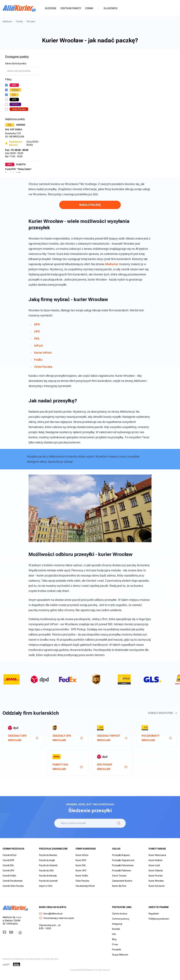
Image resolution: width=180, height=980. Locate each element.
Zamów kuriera (120, 914)
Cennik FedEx (9, 876)
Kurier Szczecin (157, 886)
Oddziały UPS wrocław (68, 738)
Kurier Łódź (154, 865)
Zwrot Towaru (119, 876)
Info (114, 934)
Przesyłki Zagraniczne (123, 860)
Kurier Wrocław (156, 881)
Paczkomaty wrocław (157, 738)
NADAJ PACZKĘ (90, 205)
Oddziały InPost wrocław (112, 738)
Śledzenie (51, 8)
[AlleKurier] (19, 8)
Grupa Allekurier (120, 955)
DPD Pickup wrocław (112, 767)
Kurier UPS (81, 871)
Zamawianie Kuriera (122, 881)
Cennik (89, 8)
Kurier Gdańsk (156, 871)
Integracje (117, 924)
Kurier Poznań (156, 876)
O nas (115, 944)
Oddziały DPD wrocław (23, 738)
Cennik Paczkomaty (12, 881)
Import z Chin (46, 886)
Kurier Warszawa (157, 855)
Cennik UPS (8, 871)
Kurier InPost (82, 855)
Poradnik (117, 950)
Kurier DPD (81, 860)
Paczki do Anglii (47, 860)
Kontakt (116, 929)
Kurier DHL (81, 865)
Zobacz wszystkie (163, 713)
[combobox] (22, 71)
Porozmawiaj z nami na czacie (57, 918)
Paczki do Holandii (48, 865)
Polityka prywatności (159, 919)
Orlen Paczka (82, 881)
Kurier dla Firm (119, 886)
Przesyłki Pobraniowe (123, 865)
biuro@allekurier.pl (51, 914)
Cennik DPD (8, 860)
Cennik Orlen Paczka (13, 886)
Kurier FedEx (82, 876)
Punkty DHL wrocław (68, 767)
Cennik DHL (8, 865)
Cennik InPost (10, 855)
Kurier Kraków (156, 860)
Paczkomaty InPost (85, 886)
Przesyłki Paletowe (122, 871)
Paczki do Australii (48, 881)
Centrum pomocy (71, 8)
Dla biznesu (111, 8)
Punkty (19, 21)
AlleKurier (7, 21)
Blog (114, 939)
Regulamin (154, 914)
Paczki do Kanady (48, 876)
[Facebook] (4, 932)
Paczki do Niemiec (48, 855)
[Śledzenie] (119, 823)
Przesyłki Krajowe (121, 855)
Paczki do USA (46, 871)
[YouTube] (11, 932)
